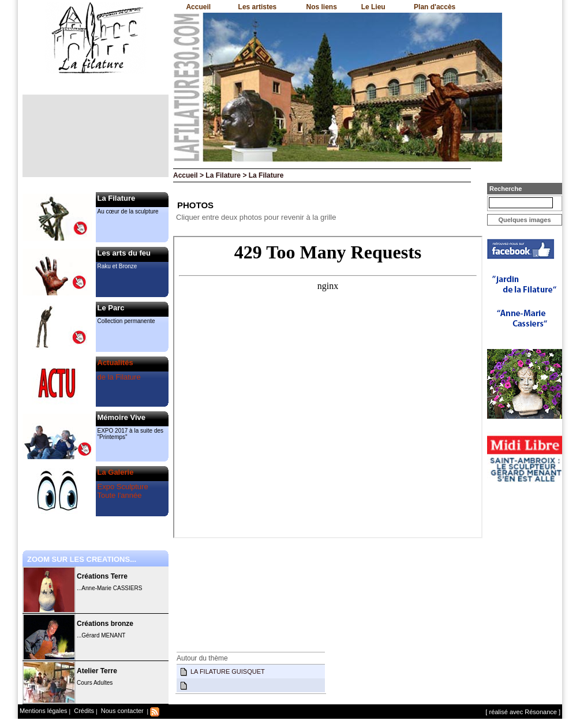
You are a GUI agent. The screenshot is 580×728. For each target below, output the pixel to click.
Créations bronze (105, 624)
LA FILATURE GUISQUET (228, 671)
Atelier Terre (97, 671)
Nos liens (322, 7)
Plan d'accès (435, 7)
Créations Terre (102, 576)
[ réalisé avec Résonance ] (523, 712)
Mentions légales (44, 711)
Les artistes (258, 7)
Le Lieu (373, 7)
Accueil (198, 7)
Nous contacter (121, 711)
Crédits (83, 711)
